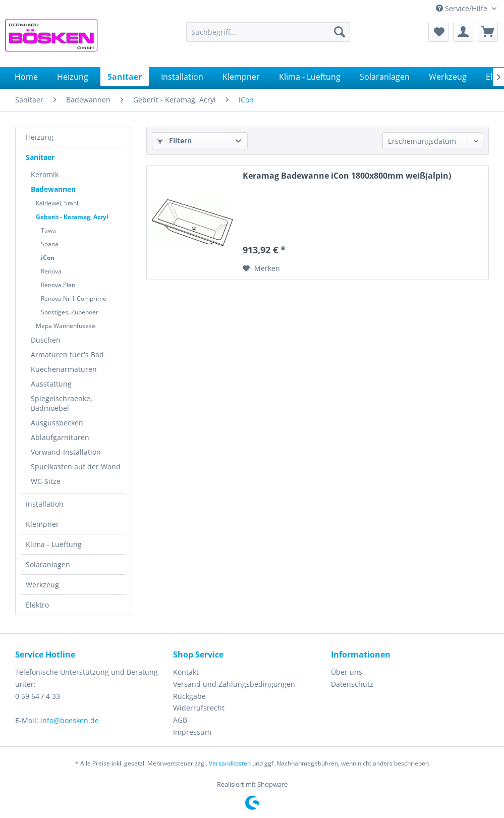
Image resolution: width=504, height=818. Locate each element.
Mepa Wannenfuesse (66, 326)
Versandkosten (230, 763)
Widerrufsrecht (199, 708)
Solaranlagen (48, 564)
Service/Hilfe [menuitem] (463, 8)
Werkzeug (42, 585)
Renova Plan (58, 285)
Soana (50, 244)
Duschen (46, 340)
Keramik (45, 174)
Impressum (192, 732)
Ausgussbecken (57, 423)
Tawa (48, 230)
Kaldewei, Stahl (57, 203)
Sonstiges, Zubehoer (70, 312)
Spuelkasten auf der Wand (76, 467)
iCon (48, 258)
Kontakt (186, 672)
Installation (45, 504)
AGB (180, 720)
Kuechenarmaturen (64, 369)
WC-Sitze (46, 481)
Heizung (40, 137)
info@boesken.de (70, 720)
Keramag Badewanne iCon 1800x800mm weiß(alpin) (347, 176)
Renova (51, 271)
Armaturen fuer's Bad (67, 355)
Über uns (347, 672)
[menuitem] (268, 32)
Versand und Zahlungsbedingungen (234, 684)
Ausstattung (51, 384)
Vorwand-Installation (66, 452)
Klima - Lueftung (54, 544)
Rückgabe (189, 696)
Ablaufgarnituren (60, 437)
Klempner (42, 524)
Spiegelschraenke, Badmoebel (62, 403)
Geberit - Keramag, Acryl (72, 217)
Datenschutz (352, 684)
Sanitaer (40, 157)
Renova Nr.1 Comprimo (74, 298)
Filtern (175, 141)
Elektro (37, 605)
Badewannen (53, 189)
